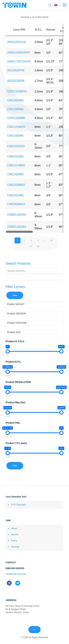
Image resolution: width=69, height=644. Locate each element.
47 (31, 246)
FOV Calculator (19, 505)
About (14, 528)
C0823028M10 (16, 204)
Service (15, 534)
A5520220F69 (16, 81)
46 (51, 240)
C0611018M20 (16, 127)
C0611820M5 (15, 136)
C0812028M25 (16, 185)
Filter (15, 295)
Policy (14, 541)
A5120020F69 (16, 70)
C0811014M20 (16, 165)
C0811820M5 (15, 174)
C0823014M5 (15, 195)
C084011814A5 (17, 215)
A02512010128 (16, 42)
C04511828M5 (16, 118)
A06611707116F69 (19, 61)
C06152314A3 (16, 146)
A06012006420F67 (19, 53)
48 (38, 246)
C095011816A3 (17, 227)
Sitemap (15, 547)
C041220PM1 (16, 109)
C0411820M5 (15, 100)
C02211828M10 (17, 91)
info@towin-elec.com (16, 574)
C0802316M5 (15, 157)
